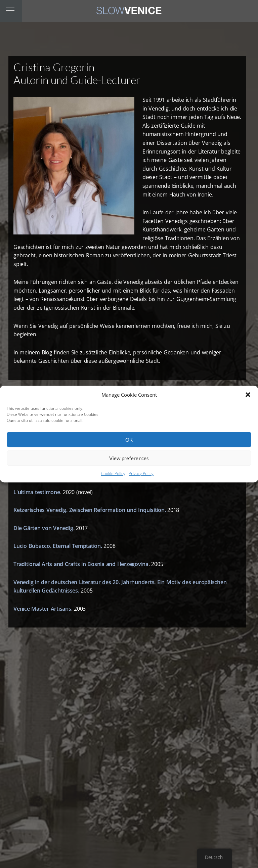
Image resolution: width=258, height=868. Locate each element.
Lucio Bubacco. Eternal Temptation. (58, 546)
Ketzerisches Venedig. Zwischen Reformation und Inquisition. (90, 510)
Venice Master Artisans (42, 609)
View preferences (129, 462)
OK (129, 443)
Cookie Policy (113, 478)
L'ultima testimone (37, 492)
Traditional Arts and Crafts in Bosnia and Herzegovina (81, 564)
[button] (248, 399)
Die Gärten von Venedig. (44, 528)
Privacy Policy (141, 478)
